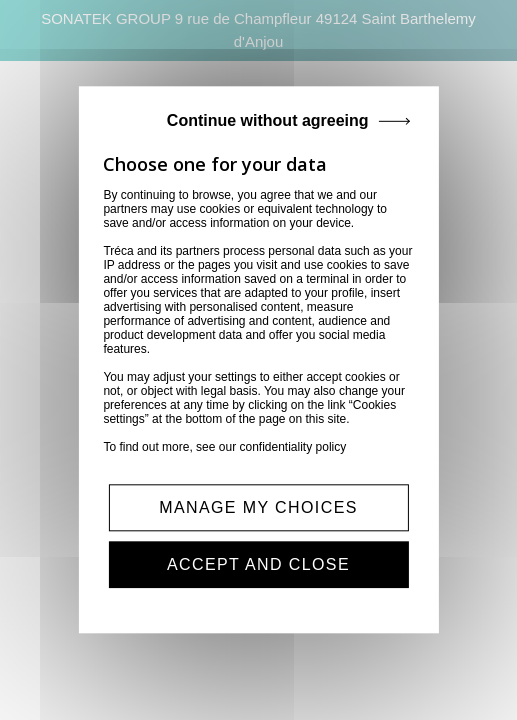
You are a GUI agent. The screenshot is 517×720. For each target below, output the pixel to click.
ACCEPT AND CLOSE (258, 565)
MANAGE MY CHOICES (258, 507)
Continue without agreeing (268, 120)
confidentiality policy (292, 447)
